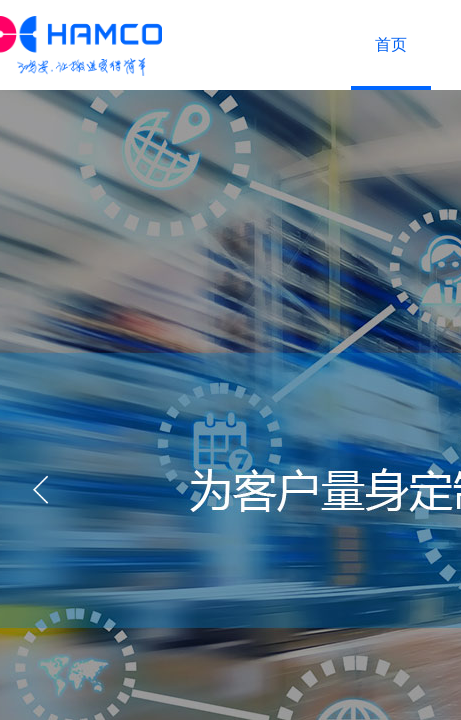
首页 (391, 44)
